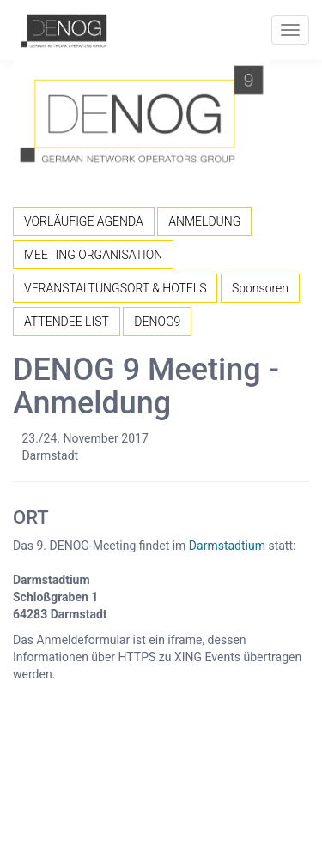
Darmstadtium (227, 546)
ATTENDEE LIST (67, 322)
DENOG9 (157, 322)
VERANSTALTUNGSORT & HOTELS (115, 288)
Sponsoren (260, 288)
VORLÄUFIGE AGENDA (84, 221)
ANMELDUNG (204, 221)
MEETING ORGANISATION (93, 255)
